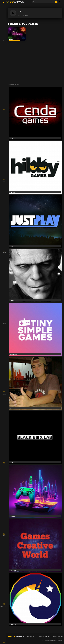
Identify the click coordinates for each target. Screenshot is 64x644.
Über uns (35, 636)
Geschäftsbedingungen (58, 636)
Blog (56, 638)
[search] (56, 2)
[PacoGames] (16, 636)
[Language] (61, 2)
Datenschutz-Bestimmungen (45, 636)
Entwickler (60, 638)
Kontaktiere (29, 636)
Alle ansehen (35, 629)
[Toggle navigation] (3, 2)
